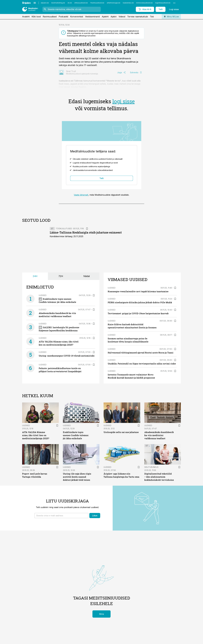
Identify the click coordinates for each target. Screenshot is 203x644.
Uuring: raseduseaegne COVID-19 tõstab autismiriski (67, 356)
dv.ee (70, 3)
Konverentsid (77, 17)
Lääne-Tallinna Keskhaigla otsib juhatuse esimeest (86, 232)
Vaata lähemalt (81, 195)
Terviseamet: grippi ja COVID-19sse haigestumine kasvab (138, 313)
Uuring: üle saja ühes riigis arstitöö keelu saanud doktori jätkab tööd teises (77, 477)
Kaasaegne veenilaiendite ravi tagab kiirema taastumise (138, 291)
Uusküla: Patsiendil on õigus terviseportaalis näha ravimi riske (142, 364)
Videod (122, 17)
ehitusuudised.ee (81, 3)
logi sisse (124, 101)
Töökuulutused (64, 229)
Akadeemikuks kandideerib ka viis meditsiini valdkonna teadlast (159, 435)
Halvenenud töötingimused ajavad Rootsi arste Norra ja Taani (141, 353)
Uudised (43, 295)
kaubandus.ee (128, 3)
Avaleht (26, 17)
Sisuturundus (151, 467)
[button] (61, 516)
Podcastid (63, 17)
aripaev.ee (45, 3)
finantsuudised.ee (97, 3)
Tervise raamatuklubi (138, 17)
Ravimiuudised (50, 17)
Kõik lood (36, 17)
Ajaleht (105, 17)
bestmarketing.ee (58, 3)
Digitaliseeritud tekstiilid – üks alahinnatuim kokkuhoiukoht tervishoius (159, 477)
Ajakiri (114, 17)
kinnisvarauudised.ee (144, 3)
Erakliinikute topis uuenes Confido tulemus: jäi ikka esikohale (76, 435)
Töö (152, 17)
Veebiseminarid (92, 17)
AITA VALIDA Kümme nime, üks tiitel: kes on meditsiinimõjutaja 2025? (36, 435)
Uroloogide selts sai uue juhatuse (121, 432)
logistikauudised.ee (163, 3)
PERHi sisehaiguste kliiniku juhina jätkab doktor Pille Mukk (140, 302)
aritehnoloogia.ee (114, 3)
